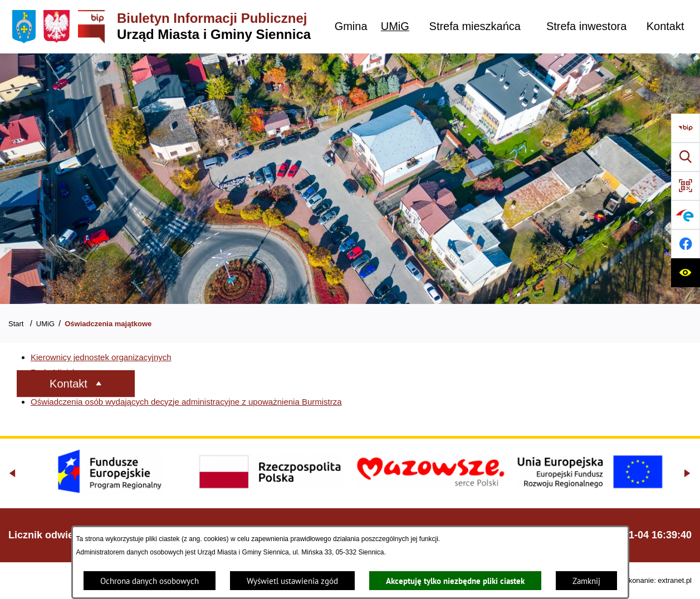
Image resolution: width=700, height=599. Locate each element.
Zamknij (586, 581)
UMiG (45, 324)
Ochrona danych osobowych (150, 581)
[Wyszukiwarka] (686, 157)
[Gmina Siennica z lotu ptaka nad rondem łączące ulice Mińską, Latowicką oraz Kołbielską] (350, 179)
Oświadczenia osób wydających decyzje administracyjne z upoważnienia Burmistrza (186, 402)
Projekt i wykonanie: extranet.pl (642, 580)
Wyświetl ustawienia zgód (292, 581)
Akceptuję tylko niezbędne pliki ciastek (455, 581)
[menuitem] (351, 26)
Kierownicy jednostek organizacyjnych (101, 357)
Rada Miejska (56, 372)
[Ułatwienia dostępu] (686, 273)
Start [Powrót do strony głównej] (16, 324)
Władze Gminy (58, 387)
